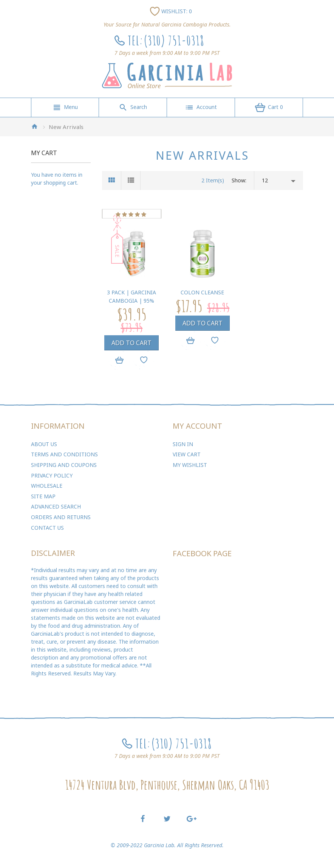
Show (238, 180)
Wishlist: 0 (177, 11)
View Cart (187, 454)
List (131, 180)
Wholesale (47, 486)
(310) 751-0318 (174, 40)
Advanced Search (56, 506)
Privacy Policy (52, 475)
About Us (44, 444)
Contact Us (47, 528)
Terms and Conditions (64, 454)
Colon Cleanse (202, 292)
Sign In (183, 444)
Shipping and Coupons (64, 465)
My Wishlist (190, 465)
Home (34, 126)
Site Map (43, 496)
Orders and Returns (61, 517)
